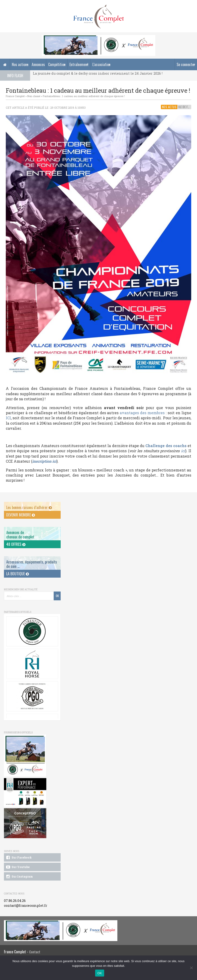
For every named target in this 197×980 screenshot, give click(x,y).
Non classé (34, 96)
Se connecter (186, 64)
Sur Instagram (19, 877)
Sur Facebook (19, 858)
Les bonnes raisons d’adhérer (29, 507)
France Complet (15, 96)
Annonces (38, 64)
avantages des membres (142, 413)
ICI (8, 418)
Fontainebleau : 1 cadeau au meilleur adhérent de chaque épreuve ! (84, 96)
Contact (35, 952)
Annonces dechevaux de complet (20, 535)
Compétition (57, 64)
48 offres (16, 544)
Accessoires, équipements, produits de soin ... (32, 564)
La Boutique (18, 574)
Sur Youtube (17, 867)
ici (183, 451)
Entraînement (79, 64)
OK (100, 973)
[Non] (191, 968)
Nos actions (20, 64)
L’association (101, 64)
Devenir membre (21, 515)
